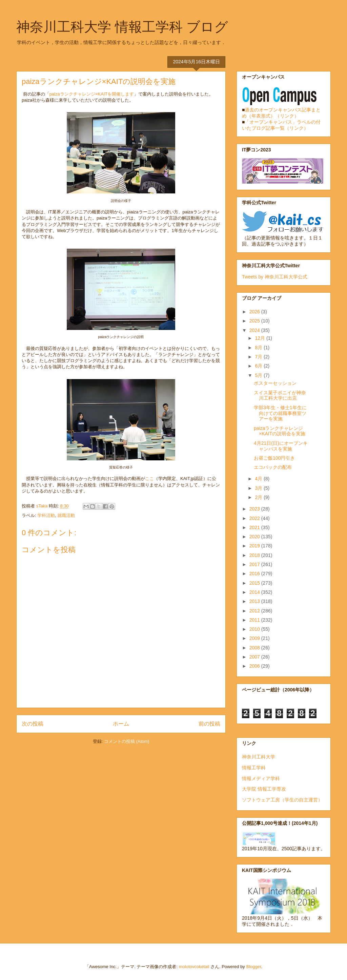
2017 (255, 564)
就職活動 (66, 515)
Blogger (253, 967)
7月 (259, 357)
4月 (259, 479)
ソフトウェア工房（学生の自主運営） (282, 800)
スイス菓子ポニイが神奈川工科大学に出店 (280, 395)
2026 (255, 312)
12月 (260, 338)
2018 (255, 555)
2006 (255, 666)
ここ (149, 478)
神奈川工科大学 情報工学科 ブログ (122, 27)
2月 (259, 497)
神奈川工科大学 (259, 757)
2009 (255, 638)
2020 (255, 537)
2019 (255, 546)
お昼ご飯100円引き (274, 458)
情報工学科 (254, 768)
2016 (255, 574)
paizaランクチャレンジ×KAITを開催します (92, 94)
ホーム (121, 724)
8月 (259, 348)
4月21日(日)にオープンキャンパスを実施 (281, 446)
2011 (255, 620)
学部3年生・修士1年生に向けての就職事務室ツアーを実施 (280, 413)
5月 (259, 375)
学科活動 (46, 515)
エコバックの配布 (273, 467)
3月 (259, 488)
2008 (255, 648)
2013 (255, 601)
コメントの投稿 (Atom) (127, 741)
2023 (255, 509)
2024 (255, 330)
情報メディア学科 (261, 778)
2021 (255, 527)
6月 (259, 366)
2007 (255, 657)
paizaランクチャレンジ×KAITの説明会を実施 (280, 431)
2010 (255, 629)
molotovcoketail (194, 967)
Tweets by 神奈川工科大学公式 (275, 277)
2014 (255, 592)
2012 (255, 611)
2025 (255, 321)
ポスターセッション (275, 383)
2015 (255, 583)
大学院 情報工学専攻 (264, 789)
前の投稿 (209, 724)
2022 (255, 518)
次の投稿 (33, 724)
